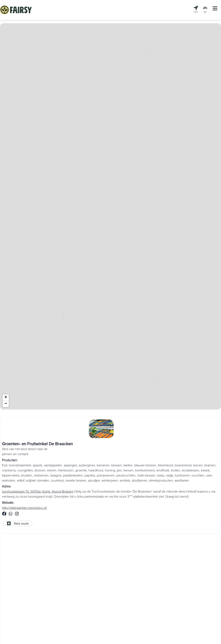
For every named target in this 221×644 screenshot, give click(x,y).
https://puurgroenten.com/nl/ (23, 600)
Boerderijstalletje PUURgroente (31, 561)
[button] (144, 51)
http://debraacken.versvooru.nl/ (24, 508)
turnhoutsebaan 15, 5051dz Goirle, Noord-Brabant (38, 492)
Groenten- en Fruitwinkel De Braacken (37, 444)
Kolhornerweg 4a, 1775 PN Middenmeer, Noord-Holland (42, 589)
